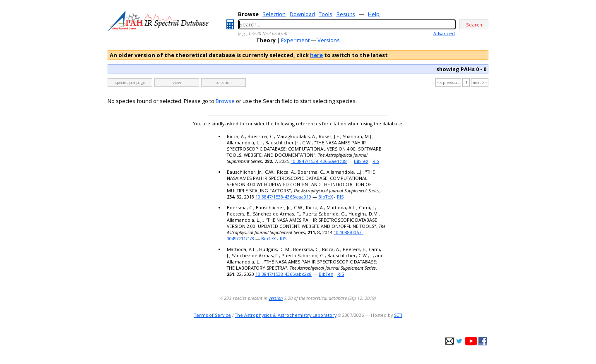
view (177, 83)
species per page (130, 83)
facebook (483, 341)
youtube (471, 341)
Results (346, 14)
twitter (459, 341)
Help (374, 14)
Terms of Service (213, 315)
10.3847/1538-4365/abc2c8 (284, 274)
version (276, 298)
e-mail (449, 341)
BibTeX (361, 161)
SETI (398, 315)
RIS (376, 161)
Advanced (444, 33)
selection (223, 83)
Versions (329, 40)
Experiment (295, 40)
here (316, 55)
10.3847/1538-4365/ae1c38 (319, 161)
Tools (326, 14)
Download (302, 14)
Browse (225, 101)
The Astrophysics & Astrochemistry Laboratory (286, 315)
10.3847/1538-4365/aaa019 (283, 197)
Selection (274, 14)
